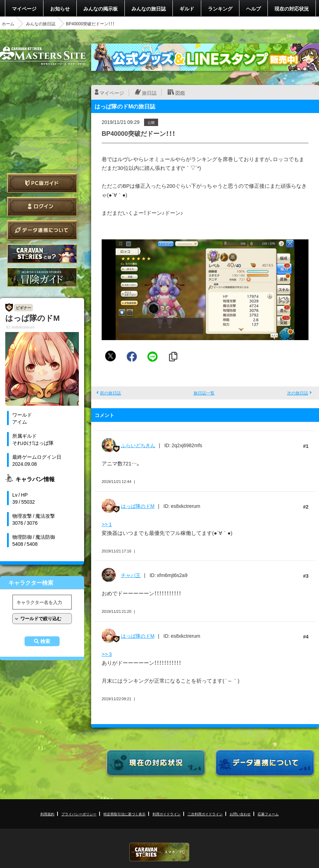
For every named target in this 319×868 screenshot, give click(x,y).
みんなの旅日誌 (149, 8)
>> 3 (107, 654)
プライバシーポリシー (79, 814)
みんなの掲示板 (101, 8)
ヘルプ (253, 8)
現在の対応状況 (292, 8)
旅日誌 (149, 93)
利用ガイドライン (167, 814)
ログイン (42, 207)
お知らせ (60, 8)
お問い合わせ (240, 814)
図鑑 (180, 93)
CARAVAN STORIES (159, 852)
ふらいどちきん (138, 445)
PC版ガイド (42, 183)
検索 (45, 641)
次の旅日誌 (298, 393)
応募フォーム (268, 814)
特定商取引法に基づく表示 (124, 814)
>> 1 (107, 524)
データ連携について (42, 230)
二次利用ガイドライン (205, 814)
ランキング (220, 8)
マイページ (24, 8)
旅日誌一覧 (204, 393)
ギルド (187, 8)
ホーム (8, 24)
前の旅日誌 (110, 393)
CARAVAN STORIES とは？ (42, 254)
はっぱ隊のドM (138, 506)
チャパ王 (131, 575)
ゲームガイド (42, 277)
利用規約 (47, 814)
